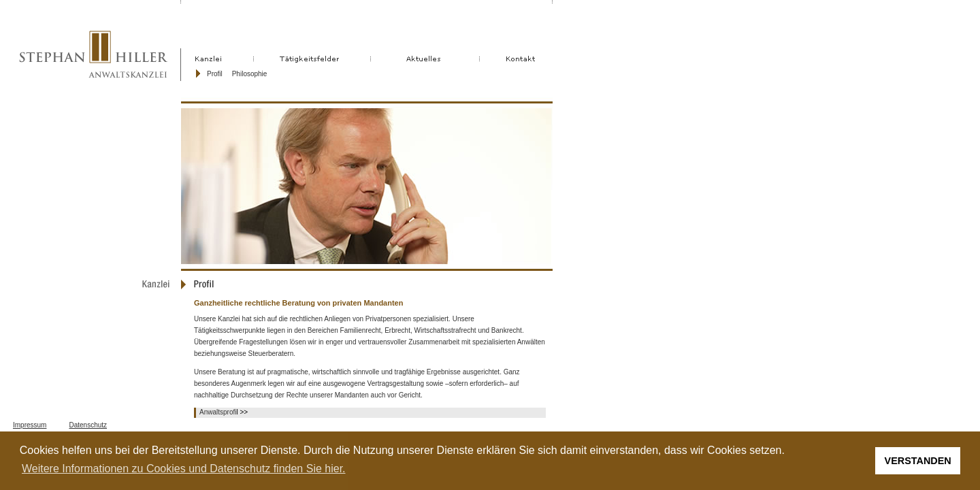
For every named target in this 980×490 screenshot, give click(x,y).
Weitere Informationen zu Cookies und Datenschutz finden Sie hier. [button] (184, 469)
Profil (215, 74)
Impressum (30, 425)
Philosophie (250, 74)
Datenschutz (88, 425)
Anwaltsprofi (218, 412)
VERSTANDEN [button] (918, 461)
